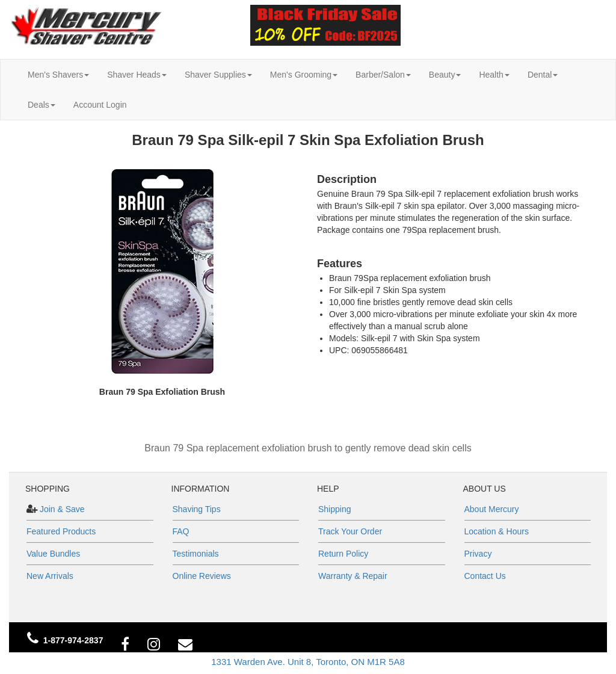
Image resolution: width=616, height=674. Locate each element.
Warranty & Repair (353, 576)
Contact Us (485, 576)
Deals (42, 105)
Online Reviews (202, 576)
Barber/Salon (383, 75)
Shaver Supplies (218, 75)
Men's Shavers (58, 75)
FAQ (181, 531)
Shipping (335, 509)
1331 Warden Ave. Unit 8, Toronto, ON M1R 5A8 (308, 662)
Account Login (100, 105)
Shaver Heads (137, 75)
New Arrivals (50, 576)
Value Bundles (53, 554)
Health (494, 75)
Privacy (478, 554)
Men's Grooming (304, 75)
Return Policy (343, 554)
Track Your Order (350, 531)
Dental (543, 75)
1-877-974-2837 (73, 640)
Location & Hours (497, 531)
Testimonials (196, 554)
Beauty (445, 75)
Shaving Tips (197, 509)
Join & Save (61, 509)
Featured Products (61, 531)
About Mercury (492, 509)
